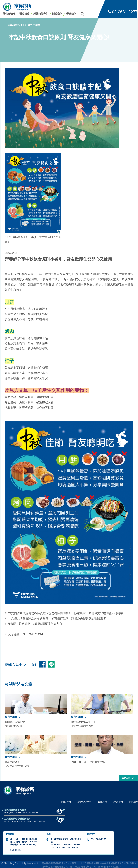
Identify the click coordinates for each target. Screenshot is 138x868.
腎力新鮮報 (9, 14)
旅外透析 (102, 802)
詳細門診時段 (16, 850)
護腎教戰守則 (41, 14)
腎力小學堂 (34, 25)
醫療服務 (24, 14)
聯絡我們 (71, 14)
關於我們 (57, 14)
